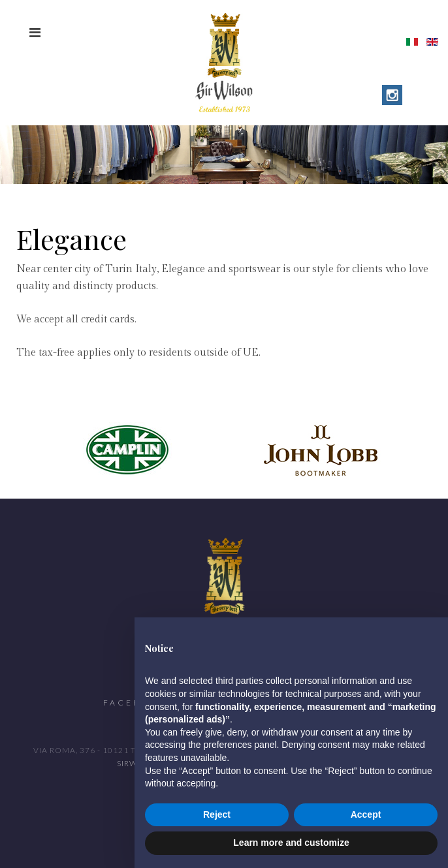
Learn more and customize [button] (291, 843)
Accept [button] (366, 814)
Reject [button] (217, 814)
